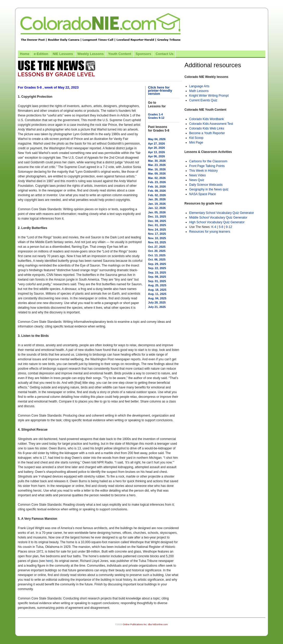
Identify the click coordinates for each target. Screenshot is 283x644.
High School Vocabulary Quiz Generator (217, 222)
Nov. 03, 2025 (157, 242)
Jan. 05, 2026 (157, 212)
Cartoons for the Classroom (208, 161)
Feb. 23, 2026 (157, 182)
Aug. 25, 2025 (157, 285)
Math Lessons (199, 91)
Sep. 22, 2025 (157, 268)
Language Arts (199, 86)
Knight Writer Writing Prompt (209, 96)
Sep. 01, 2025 (157, 281)
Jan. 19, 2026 (157, 204)
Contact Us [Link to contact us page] (165, 54)
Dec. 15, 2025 (157, 216)
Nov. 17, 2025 (157, 234)
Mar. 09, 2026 (157, 174)
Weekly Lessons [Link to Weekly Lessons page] (90, 54)
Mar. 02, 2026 (157, 178)
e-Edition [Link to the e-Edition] (41, 54)
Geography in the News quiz (209, 189)
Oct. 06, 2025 (157, 259)
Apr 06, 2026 (157, 156)
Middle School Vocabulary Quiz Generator (218, 218)
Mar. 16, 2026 (157, 169)
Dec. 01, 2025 (157, 225)
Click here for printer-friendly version (160, 91)
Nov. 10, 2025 (157, 238)
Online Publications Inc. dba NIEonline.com (145, 624)
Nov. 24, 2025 (157, 230)
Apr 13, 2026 (157, 152)
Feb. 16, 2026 (157, 187)
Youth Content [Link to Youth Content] (120, 54)
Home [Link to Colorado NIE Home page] (25, 54)
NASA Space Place (203, 194)
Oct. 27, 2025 (157, 247)
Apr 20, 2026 (157, 148)
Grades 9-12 (156, 118)
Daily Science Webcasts (206, 185)
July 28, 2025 (157, 302)
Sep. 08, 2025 (157, 277)
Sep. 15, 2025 (157, 273)
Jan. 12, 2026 (157, 208)
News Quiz (197, 180)
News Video (198, 175)
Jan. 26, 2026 (157, 199)
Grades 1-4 (156, 114)
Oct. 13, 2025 (157, 255)
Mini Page (196, 143)
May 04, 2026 (157, 139)
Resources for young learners (210, 232)
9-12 (229, 227)
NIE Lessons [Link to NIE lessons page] (63, 54)
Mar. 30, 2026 (157, 161)
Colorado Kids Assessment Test (211, 124)
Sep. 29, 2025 (157, 264)
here (49, 561)
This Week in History (204, 171)
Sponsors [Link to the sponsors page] (143, 54)
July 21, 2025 (157, 307)
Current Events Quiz (203, 100)
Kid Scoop (196, 138)
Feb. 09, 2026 (157, 191)
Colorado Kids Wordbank (207, 119)
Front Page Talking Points (207, 166)
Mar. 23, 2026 (157, 165)
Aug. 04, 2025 (157, 298)
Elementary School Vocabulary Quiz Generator (222, 213)
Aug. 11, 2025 (157, 294)
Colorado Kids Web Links (207, 128)
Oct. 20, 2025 (157, 251)
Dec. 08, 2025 (157, 221)
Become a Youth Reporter (207, 133)
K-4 (214, 227)
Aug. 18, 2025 (157, 290)
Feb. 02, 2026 (157, 195)
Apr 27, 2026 (157, 144)
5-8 (221, 227)
